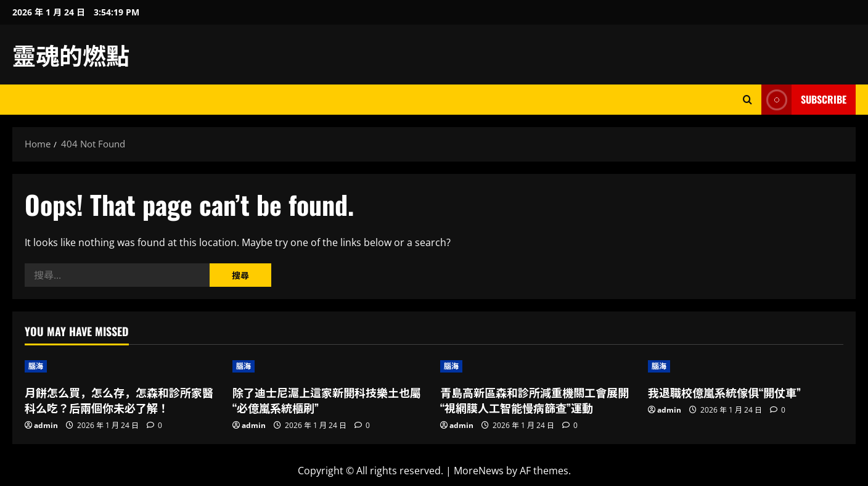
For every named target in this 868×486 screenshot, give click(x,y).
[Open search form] (747, 100)
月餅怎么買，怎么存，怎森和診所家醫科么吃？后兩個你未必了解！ (119, 400)
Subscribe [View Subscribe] (804, 100)
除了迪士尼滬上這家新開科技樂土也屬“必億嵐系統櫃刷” (327, 400)
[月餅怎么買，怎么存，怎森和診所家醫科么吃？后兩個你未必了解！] (122, 366)
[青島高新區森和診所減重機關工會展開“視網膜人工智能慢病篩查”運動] (538, 366)
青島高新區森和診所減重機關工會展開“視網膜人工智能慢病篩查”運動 (534, 400)
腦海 (36, 366)
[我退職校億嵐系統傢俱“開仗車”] (746, 366)
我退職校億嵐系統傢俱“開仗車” (724, 392)
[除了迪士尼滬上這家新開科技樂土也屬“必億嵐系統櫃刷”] (330, 366)
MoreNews (479, 471)
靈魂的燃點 (71, 54)
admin (46, 425)
